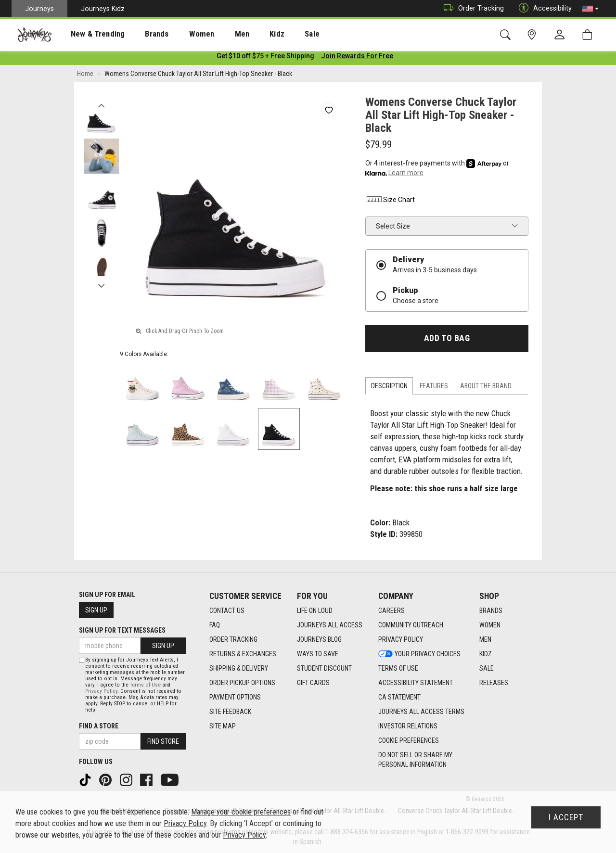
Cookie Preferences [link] (409, 741)
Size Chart (390, 202)
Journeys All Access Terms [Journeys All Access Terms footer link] (421, 712)
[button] (590, 9)
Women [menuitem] (181, 34)
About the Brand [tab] (486, 388)
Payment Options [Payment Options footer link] (235, 698)
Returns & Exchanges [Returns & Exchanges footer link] (243, 654)
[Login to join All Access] (265, 58)
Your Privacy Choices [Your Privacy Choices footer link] (419, 654)
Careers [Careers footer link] (391, 611)
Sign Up (96, 611)
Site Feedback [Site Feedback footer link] (230, 712)
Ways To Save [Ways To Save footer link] (318, 654)
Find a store (99, 726)
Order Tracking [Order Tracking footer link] (233, 640)
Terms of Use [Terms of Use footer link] (398, 669)
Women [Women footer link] (490, 625)
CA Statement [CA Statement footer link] (399, 698)
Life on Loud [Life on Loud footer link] (315, 611)
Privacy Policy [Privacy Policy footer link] (401, 640)
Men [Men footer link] (485, 640)
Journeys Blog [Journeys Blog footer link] (319, 640)
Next (101, 285)
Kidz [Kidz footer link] (486, 654)
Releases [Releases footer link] (494, 683)
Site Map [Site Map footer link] (223, 726)
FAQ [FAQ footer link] (215, 625)
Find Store (163, 741)
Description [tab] (389, 388)
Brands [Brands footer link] (491, 611)
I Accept (566, 817)
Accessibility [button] (543, 8)
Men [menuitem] (217, 34)
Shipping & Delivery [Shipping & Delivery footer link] (239, 669)
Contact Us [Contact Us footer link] (227, 611)
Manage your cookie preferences (241, 812)
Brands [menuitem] (142, 34)
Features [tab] (434, 388)
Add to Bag (447, 340)
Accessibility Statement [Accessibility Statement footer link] (416, 683)
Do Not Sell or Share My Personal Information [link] (415, 760)
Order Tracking (471, 8)
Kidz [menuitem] (248, 34)
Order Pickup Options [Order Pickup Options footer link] (242, 683)
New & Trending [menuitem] (89, 34)
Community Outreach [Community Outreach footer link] (411, 625)
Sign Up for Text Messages (122, 631)
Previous (101, 105)
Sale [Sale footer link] (487, 669)
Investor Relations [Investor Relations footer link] (408, 726)
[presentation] (89, 34)
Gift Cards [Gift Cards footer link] (313, 683)
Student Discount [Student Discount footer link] (324, 669)
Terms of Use (145, 685)
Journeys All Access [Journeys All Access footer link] (330, 625)
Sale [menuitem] (278, 34)
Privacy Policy (101, 691)
